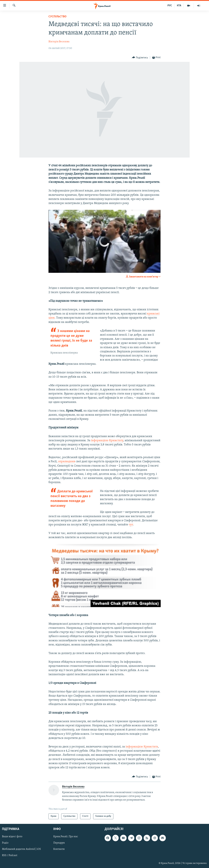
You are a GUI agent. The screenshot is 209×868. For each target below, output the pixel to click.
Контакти (59, 849)
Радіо (5, 843)
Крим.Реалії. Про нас (66, 837)
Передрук (59, 843)
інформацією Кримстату (107, 441)
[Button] (140, 58)
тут (131, 525)
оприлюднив (67, 462)
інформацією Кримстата (142, 747)
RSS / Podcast (10, 855)
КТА (179, 6)
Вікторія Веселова (59, 42)
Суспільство (58, 17)
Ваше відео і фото (12, 837)
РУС (170, 6)
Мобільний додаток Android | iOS (21, 849)
